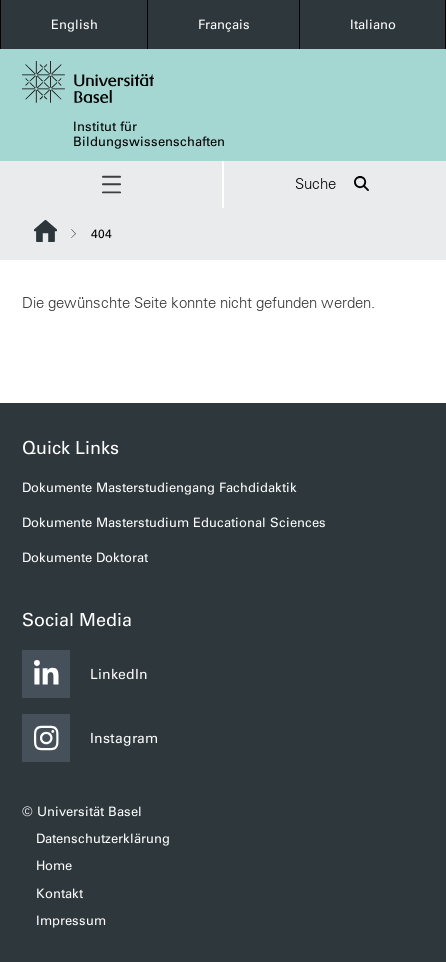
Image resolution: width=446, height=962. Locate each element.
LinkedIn (85, 674)
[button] (111, 184)
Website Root (45, 231)
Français (224, 24)
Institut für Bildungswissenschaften (149, 134)
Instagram (90, 738)
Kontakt (59, 893)
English (74, 24)
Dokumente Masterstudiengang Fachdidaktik (159, 487)
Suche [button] (335, 184)
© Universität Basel (82, 811)
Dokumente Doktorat (85, 557)
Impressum (71, 920)
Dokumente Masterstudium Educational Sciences (174, 522)
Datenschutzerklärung (103, 838)
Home (54, 865)
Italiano (373, 24)
